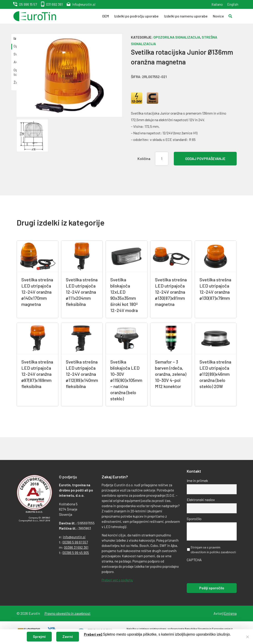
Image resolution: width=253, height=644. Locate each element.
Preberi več (93, 634)
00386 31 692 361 (76, 547)
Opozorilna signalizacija (177, 37)
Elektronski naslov (201, 500)
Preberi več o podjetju (117, 580)
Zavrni (68, 636)
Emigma (230, 613)
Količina (144, 159)
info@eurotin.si (84, 4)
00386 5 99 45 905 (76, 553)
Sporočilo (194, 519)
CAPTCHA (194, 560)
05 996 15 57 (28, 4)
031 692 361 (54, 4)
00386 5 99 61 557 (75, 542)
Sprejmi (39, 636)
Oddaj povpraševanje (205, 159)
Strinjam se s (213, 550)
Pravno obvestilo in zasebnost (68, 613)
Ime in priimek (197, 481)
